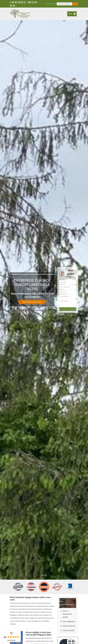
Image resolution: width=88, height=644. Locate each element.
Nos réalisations (32, 302)
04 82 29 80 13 (18, 2)
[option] (44, 322)
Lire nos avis (11, 640)
